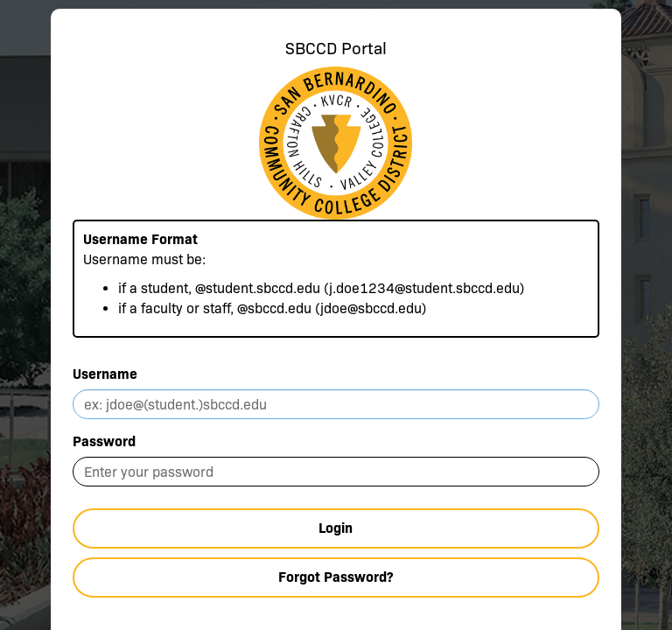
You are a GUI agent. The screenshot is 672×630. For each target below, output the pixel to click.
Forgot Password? (336, 577)
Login (336, 528)
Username (105, 374)
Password (104, 441)
